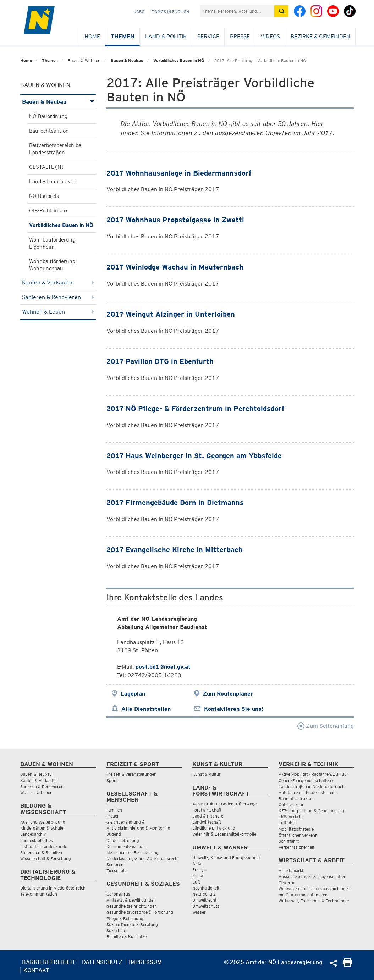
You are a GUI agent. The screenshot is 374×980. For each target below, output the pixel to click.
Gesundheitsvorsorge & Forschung (140, 912)
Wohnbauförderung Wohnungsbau (52, 265)
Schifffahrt (289, 841)
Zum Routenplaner (228, 694)
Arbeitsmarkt (291, 871)
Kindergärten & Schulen (43, 828)
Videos (270, 36)
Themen (123, 36)
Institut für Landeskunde (44, 846)
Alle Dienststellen (146, 709)
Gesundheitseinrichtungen (132, 906)
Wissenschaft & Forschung (46, 859)
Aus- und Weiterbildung (43, 822)
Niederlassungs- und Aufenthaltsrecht (143, 859)
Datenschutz (102, 962)
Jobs (139, 12)
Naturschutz (204, 894)
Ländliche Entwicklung (214, 828)
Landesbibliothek (37, 840)
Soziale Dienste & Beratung (132, 924)
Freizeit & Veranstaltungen (131, 774)
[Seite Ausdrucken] (348, 965)
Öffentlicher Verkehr (298, 835)
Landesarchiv (33, 834)
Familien (114, 810)
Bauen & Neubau (127, 60)
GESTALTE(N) (47, 167)
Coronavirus (118, 894)
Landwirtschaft (207, 822)
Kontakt (36, 970)
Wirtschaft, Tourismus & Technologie (314, 901)
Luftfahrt (287, 823)
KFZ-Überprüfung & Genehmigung (311, 811)
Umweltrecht (204, 900)
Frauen (113, 816)
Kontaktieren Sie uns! (234, 709)
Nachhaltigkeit (206, 888)
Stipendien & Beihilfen (41, 852)
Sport (112, 780)
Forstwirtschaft (207, 810)
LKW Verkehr (291, 817)
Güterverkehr (291, 805)
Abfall (198, 863)
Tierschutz (117, 871)
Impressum (145, 962)
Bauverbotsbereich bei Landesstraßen (56, 149)
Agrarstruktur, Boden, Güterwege (224, 804)
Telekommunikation (39, 894)
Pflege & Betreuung (125, 918)
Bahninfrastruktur (296, 799)
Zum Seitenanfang (326, 726)
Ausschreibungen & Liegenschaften (312, 877)
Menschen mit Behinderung (133, 852)
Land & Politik (166, 36)
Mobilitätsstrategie (296, 829)
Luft (196, 882)
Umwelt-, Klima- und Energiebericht (226, 857)
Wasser (199, 912)
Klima (198, 876)
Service (208, 36)
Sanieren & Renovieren (58, 297)
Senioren (115, 865)
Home (92, 36)
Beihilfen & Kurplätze (126, 937)
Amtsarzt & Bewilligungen (131, 900)
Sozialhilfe (116, 931)
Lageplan (133, 694)
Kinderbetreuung (123, 840)
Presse (240, 36)
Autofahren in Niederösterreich (308, 793)
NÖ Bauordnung (48, 116)
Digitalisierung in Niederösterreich (53, 888)
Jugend (114, 834)
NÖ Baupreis (44, 196)
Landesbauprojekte (52, 182)
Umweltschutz (206, 906)
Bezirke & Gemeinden (320, 36)
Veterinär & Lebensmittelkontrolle (224, 834)
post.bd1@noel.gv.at (163, 667)
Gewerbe (287, 883)
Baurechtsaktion (49, 131)
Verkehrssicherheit (296, 847)
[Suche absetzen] (281, 11)
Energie (200, 870)
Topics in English (170, 12)
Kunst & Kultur (207, 774)
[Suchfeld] (237, 11)
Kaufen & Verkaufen (58, 283)
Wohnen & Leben (58, 312)
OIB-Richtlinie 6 (48, 211)
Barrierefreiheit (49, 962)
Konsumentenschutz (126, 846)
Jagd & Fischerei (208, 816)
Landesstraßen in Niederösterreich (312, 787)
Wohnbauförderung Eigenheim (52, 243)
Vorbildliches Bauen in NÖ (179, 60)
